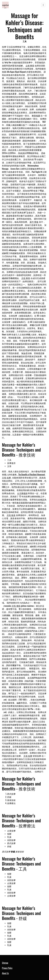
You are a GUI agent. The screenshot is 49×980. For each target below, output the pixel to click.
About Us (5, 973)
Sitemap (5, 963)
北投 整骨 (26, 278)
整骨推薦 (36, 116)
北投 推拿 (11, 515)
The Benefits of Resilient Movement (32, 474)
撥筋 (44, 706)
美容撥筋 (6, 409)
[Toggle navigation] (43, 5)
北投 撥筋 (16, 606)
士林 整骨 (30, 66)
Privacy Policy (7, 968)
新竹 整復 (34, 222)
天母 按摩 (6, 478)
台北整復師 (22, 493)
